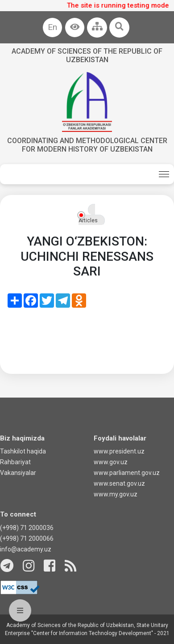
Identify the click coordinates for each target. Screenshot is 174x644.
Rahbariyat (15, 462)
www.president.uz (119, 451)
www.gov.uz (111, 462)
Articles (88, 220)
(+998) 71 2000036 (27, 528)
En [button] (52, 27)
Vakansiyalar (18, 473)
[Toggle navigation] (164, 174)
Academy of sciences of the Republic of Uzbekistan (87, 55)
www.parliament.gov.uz (127, 473)
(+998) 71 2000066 (27, 538)
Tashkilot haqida (23, 451)
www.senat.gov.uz (119, 483)
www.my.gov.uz (116, 494)
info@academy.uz (26, 549)
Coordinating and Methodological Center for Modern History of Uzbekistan (87, 145)
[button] (75, 28)
